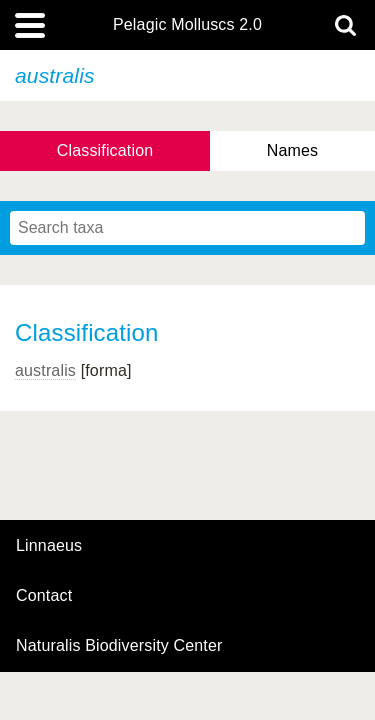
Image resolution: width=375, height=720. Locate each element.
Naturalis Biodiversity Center (119, 646)
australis (45, 370)
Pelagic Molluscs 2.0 (187, 25)
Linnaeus (49, 546)
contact (44, 595)
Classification (105, 150)
